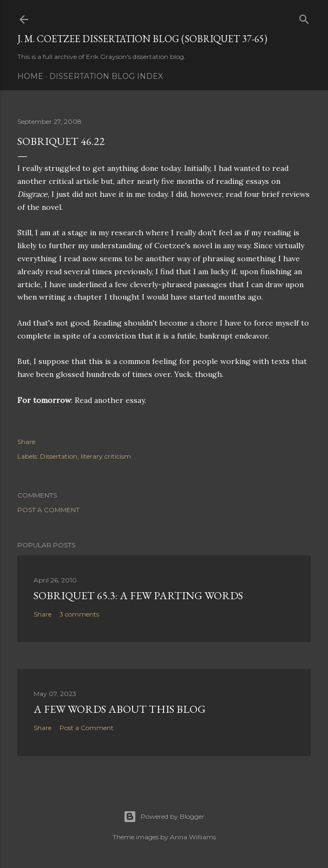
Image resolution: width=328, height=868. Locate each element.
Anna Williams (193, 837)
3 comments (79, 614)
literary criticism (106, 456)
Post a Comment (48, 510)
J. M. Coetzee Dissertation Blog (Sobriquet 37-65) (142, 39)
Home (30, 76)
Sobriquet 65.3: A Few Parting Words (138, 595)
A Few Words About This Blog (120, 709)
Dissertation (59, 456)
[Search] (304, 17)
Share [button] (26, 442)
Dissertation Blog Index (106, 76)
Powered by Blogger (164, 817)
